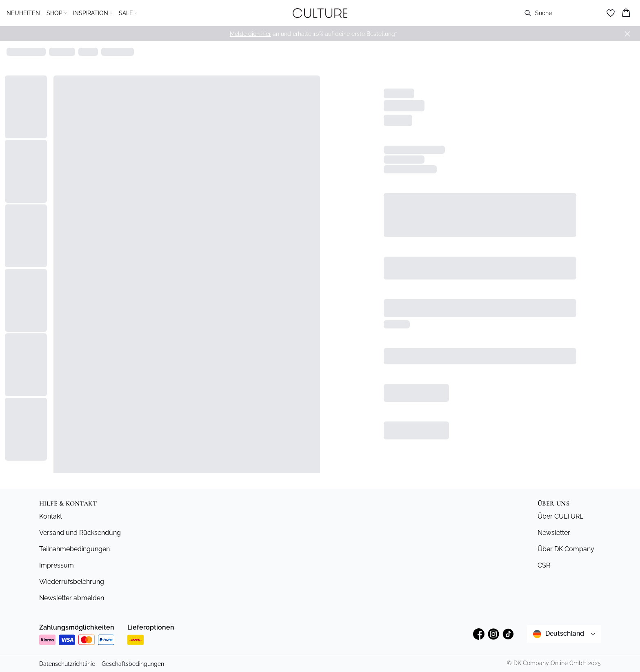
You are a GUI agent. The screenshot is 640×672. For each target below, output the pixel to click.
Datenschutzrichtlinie (67, 664)
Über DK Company (566, 549)
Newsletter (554, 533)
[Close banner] (627, 34)
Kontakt (51, 516)
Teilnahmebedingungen (74, 549)
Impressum (57, 565)
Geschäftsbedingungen (133, 664)
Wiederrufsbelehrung (72, 582)
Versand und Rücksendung (80, 533)
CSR (544, 565)
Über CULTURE (561, 516)
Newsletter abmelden (72, 598)
